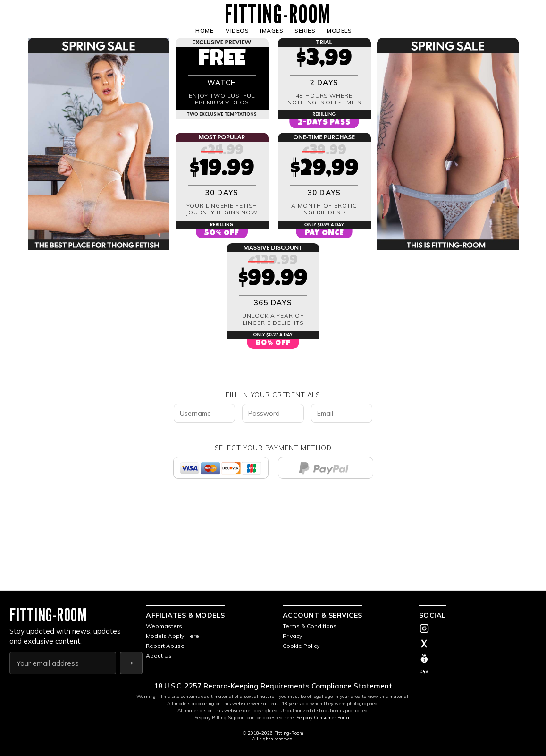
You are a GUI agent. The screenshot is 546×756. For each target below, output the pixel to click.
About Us (159, 656)
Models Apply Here (172, 636)
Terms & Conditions (310, 626)
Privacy (292, 636)
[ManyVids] (478, 659)
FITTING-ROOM (278, 14)
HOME (204, 30)
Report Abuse (165, 646)
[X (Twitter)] (478, 645)
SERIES (305, 30)
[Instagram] (478, 629)
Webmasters (164, 626)
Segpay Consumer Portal (323, 718)
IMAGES (272, 30)
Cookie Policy (301, 646)
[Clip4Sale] (478, 672)
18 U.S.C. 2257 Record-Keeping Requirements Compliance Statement (273, 686)
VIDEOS (237, 30)
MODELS (339, 30)
